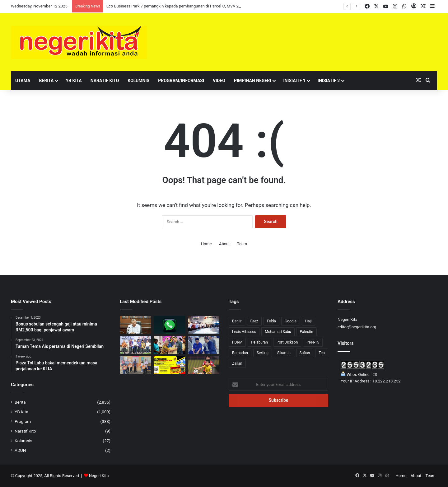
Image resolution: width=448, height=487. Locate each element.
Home (206, 244)
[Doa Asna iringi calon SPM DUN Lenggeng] (204, 345)
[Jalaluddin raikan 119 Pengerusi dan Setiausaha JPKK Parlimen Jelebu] (135, 345)
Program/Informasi (181, 81)
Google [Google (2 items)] (291, 321)
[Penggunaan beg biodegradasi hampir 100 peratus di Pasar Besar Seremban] (135, 365)
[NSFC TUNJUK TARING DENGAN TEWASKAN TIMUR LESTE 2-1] (204, 365)
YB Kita (74, 81)
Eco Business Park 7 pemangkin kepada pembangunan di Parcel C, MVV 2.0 (174, 6)
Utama (23, 81)
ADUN (20, 450)
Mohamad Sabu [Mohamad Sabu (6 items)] (278, 332)
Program (23, 421)
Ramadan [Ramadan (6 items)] (240, 353)
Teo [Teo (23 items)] (322, 353)
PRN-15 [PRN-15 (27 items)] (313, 342)
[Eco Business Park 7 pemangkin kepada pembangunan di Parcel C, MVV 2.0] (204, 325)
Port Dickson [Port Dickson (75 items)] (287, 342)
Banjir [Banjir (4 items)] (237, 321)
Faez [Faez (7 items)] (254, 321)
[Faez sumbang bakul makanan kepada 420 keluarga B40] (169, 345)
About (224, 244)
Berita (46, 81)
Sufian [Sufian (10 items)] (305, 353)
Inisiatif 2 (329, 81)
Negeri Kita (99, 476)
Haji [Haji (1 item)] (308, 321)
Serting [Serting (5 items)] (263, 353)
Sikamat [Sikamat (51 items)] (284, 353)
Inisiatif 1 (294, 81)
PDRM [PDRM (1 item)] (237, 342)
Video (219, 81)
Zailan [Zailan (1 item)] (237, 363)
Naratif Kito (105, 81)
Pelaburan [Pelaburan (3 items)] (259, 342)
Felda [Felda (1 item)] (271, 321)
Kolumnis (138, 81)
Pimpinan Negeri (253, 81)
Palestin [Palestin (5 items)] (307, 332)
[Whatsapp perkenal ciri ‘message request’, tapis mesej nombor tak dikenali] (169, 325)
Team (242, 244)
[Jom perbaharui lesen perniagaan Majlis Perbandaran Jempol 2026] (169, 365)
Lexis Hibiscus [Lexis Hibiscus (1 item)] (244, 332)
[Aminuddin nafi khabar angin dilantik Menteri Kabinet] (135, 325)
